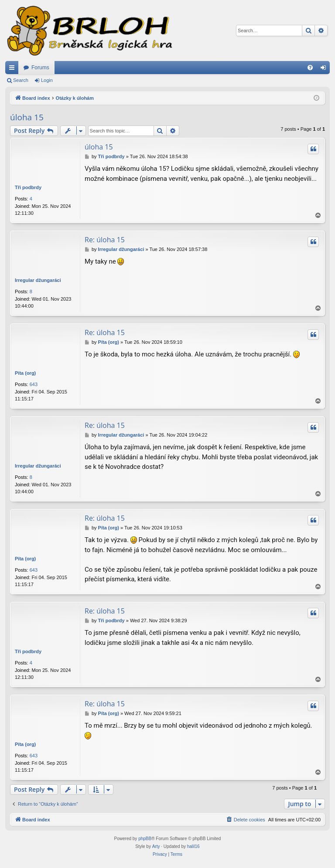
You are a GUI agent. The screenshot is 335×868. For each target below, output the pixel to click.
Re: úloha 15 (105, 240)
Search (21, 80)
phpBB (145, 839)
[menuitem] (310, 68)
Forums (40, 68)
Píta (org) (25, 373)
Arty (156, 846)
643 (34, 384)
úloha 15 (27, 117)
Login (47, 80)
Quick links (14, 69)
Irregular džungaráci (38, 280)
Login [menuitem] (325, 69)
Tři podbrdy (28, 187)
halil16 (193, 846)
